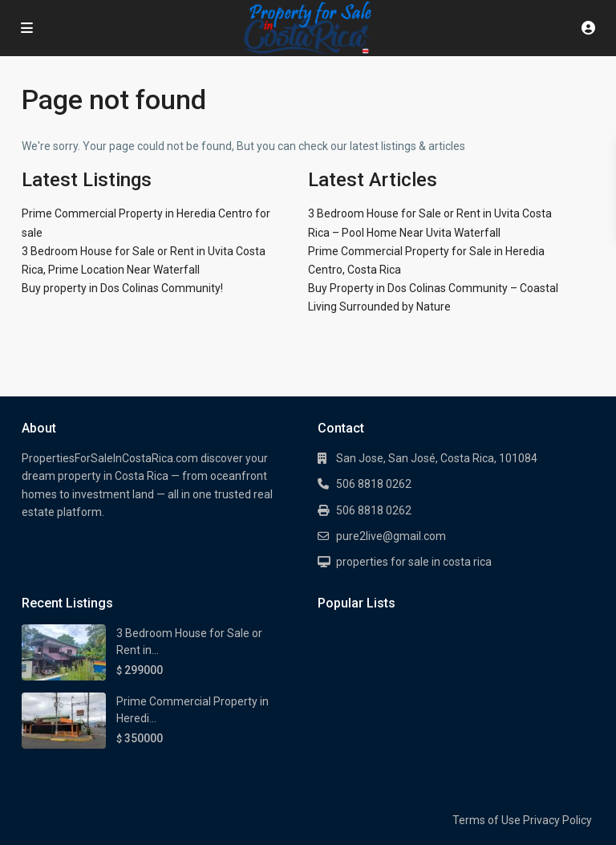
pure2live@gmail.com (391, 536)
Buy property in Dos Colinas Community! (122, 288)
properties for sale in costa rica (414, 562)
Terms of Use (486, 820)
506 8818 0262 (374, 484)
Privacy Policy (557, 820)
